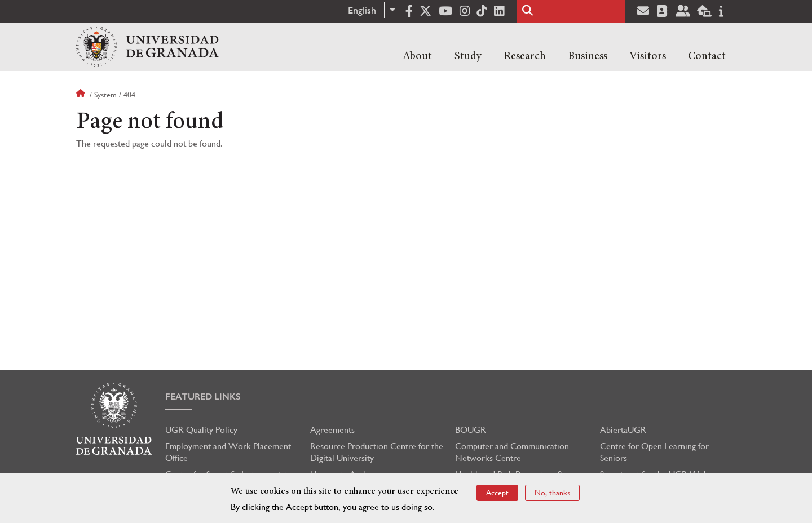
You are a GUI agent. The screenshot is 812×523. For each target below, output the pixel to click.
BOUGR (471, 430)
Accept (497, 493)
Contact (707, 56)
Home (82, 95)
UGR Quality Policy (201, 430)
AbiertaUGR (623, 430)
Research (525, 56)
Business (588, 56)
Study (468, 56)
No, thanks (552, 493)
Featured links (203, 396)
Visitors (648, 56)
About (417, 56)
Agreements (332, 430)
